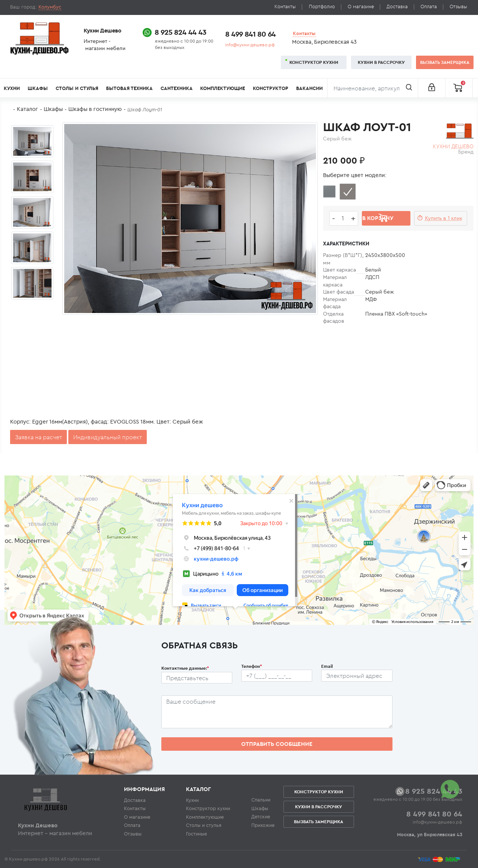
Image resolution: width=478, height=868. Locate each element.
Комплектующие (223, 88)
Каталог (27, 109)
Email (327, 666)
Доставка (397, 7)
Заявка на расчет (38, 437)
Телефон (252, 666)
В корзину (378, 218)
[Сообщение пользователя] (277, 712)
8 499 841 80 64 (250, 34)
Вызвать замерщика (445, 62)
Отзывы (458, 7)
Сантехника (177, 88)
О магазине (361, 7)
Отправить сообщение (277, 744)
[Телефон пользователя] (277, 676)
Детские (261, 816)
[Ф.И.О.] (197, 678)
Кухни (12, 88)
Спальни (261, 800)
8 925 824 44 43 (180, 32)
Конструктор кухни (314, 62)
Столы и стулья (77, 88)
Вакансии (309, 88)
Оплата (429, 7)
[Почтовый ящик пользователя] (357, 676)
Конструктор (271, 88)
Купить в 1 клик (444, 218)
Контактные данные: (185, 668)
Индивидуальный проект (108, 437)
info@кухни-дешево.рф (250, 45)
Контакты (285, 7)
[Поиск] (373, 88)
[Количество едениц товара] (343, 218)
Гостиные (196, 834)
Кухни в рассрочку (381, 62)
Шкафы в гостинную (95, 109)
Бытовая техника (129, 88)
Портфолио (322, 7)
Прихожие (263, 825)
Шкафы (38, 88)
